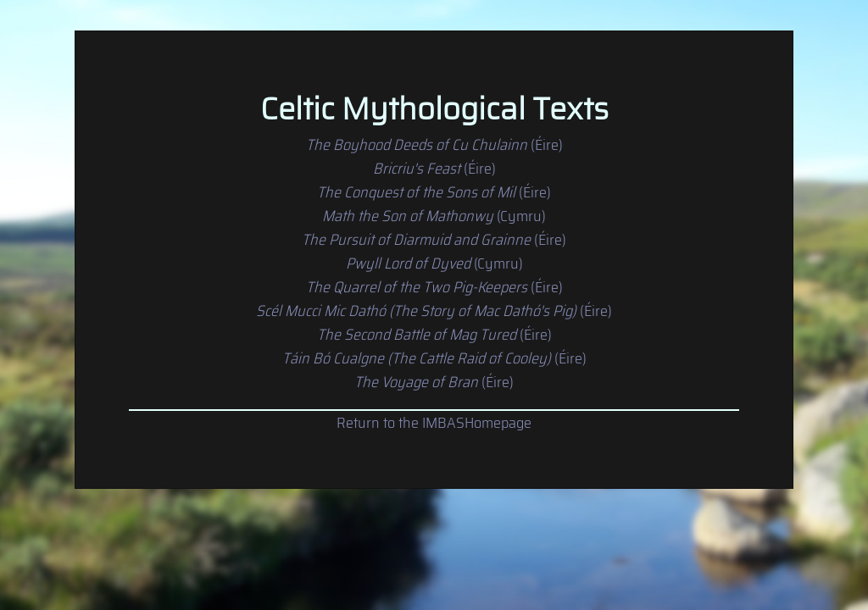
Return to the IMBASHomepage (434, 423)
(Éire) (434, 145)
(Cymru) (434, 216)
